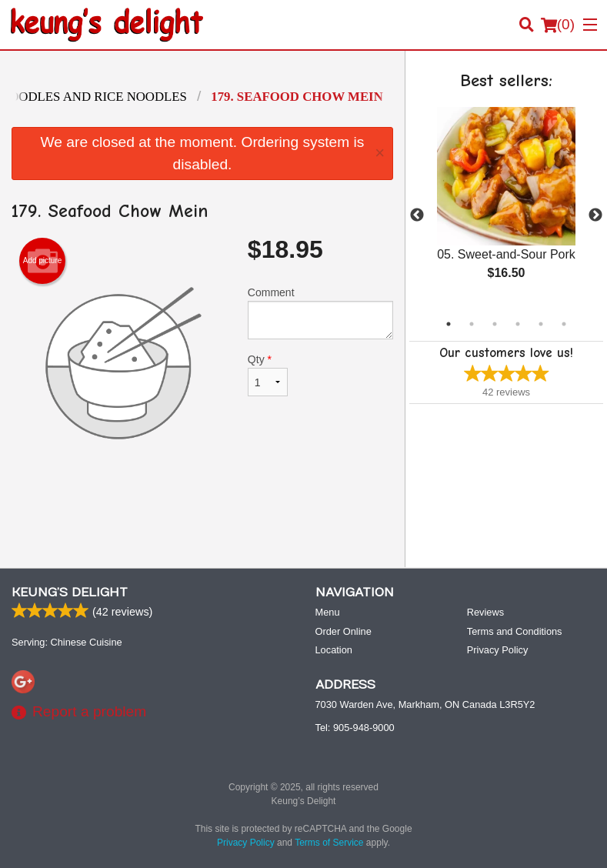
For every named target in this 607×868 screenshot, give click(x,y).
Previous (417, 215)
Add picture (43, 261)
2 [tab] (472, 324)
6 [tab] (564, 324)
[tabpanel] (506, 206)
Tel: (355, 728)
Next (595, 215)
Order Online (344, 631)
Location (334, 650)
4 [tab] (518, 324)
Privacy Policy (498, 650)
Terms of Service (329, 843)
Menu (328, 612)
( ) (558, 25)
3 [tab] (495, 324)
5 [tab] (541, 324)
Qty (268, 375)
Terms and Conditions (515, 631)
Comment (320, 313)
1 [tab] (449, 324)
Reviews (485, 612)
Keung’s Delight (70, 593)
